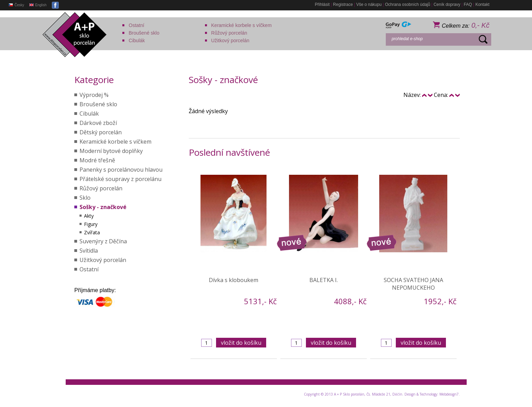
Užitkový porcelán (230, 40)
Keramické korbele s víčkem (241, 25)
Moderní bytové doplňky (111, 151)
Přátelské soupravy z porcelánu (120, 179)
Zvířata (92, 232)
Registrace (343, 4)
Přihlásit (322, 4)
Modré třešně (97, 160)
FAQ (468, 4)
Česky (16, 5)
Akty (89, 216)
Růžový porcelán (229, 33)
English (38, 5)
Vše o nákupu (369, 4)
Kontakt (482, 4)
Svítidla (89, 251)
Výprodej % (94, 95)
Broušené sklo (144, 33)
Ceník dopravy (447, 4)
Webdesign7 (449, 394)
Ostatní (136, 25)
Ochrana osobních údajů (408, 4)
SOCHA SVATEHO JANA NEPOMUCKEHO (413, 284)
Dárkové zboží (98, 123)
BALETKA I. (324, 280)
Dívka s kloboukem (234, 280)
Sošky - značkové (103, 207)
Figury (91, 224)
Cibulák (137, 40)
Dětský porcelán (101, 132)
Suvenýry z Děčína (103, 241)
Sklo (85, 198)
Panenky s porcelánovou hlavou (121, 170)
